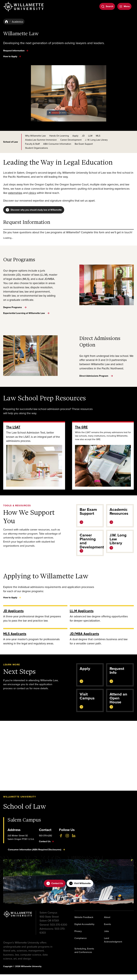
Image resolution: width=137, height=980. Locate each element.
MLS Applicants (15, 640)
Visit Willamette (80, 889)
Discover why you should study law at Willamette (34, 210)
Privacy (78, 937)
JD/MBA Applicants (84, 640)
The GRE (81, 433)
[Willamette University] (24, 7)
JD (83, 136)
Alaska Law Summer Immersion (41, 140)
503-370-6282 (46, 841)
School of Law (11, 142)
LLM (90, 136)
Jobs (106, 937)
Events (107, 930)
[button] (68, 761)
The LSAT (13, 433)
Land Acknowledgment (113, 946)
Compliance (81, 944)
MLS (98, 136)
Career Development (71, 140)
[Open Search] (107, 6)
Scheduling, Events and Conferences (84, 956)
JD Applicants (13, 617)
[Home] (6, 22)
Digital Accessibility (84, 930)
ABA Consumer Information (57, 144)
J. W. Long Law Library (96, 140)
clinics (32, 193)
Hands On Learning (59, 136)
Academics (17, 21)
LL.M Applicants (82, 617)
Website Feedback (84, 923)
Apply (75, 136)
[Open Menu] (124, 6)
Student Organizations (36, 148)
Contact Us (55, 889)
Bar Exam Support (84, 144)
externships (15, 193)
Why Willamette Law (35, 136)
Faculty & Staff (32, 144)
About (107, 923)
